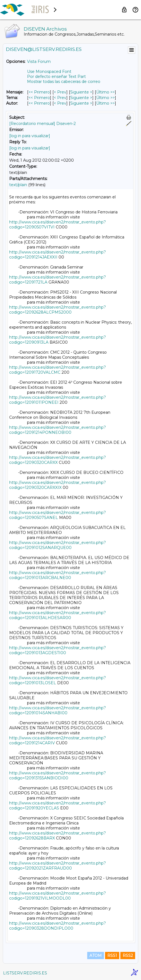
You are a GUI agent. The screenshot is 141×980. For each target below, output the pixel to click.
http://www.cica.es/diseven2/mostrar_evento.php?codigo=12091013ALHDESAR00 (58, 615)
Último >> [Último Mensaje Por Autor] (105, 103)
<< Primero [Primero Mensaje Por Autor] (39, 103)
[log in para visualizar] (30, 136)
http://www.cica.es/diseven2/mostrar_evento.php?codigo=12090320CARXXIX (58, 485)
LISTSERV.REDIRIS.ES (25, 973)
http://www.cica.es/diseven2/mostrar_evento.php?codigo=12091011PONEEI (58, 400)
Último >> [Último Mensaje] (105, 92)
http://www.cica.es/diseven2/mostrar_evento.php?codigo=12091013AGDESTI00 (58, 650)
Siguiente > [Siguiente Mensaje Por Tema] (81, 98)
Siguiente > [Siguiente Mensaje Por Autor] (81, 103)
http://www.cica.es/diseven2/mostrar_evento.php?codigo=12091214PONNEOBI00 (58, 430)
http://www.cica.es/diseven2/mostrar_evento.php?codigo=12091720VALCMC (58, 370)
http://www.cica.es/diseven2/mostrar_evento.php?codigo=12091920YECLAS (58, 806)
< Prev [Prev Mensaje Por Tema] (60, 98)
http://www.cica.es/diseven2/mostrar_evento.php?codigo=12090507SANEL (58, 515)
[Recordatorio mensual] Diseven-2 (42, 124)
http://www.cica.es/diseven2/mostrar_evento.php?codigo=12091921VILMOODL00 (58, 896)
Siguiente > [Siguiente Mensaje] (81, 92)
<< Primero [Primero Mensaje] (39, 92)
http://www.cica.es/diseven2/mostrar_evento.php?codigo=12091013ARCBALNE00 (58, 575)
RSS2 (128, 956)
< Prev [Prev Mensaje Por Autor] (60, 103)
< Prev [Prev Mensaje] (60, 92)
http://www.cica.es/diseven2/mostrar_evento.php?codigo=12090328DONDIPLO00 (58, 926)
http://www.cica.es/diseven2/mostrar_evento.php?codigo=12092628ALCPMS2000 (58, 310)
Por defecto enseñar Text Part (56, 77)
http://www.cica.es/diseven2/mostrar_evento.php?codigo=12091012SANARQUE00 (58, 545)
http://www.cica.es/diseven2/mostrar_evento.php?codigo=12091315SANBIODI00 (58, 775)
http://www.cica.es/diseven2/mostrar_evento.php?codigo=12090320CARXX (58, 460)
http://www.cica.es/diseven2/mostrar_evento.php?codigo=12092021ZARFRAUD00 (58, 866)
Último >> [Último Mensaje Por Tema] (105, 98)
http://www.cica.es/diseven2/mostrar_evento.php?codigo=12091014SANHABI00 (58, 710)
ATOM (96, 956)
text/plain (18, 185)
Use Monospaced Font (49, 72)
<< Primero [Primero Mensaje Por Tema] (39, 98)
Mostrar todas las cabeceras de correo (64, 82)
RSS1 (112, 956)
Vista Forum (39, 61)
